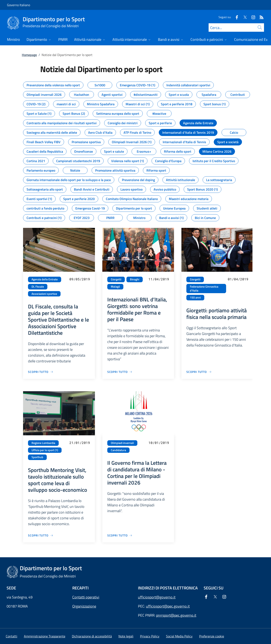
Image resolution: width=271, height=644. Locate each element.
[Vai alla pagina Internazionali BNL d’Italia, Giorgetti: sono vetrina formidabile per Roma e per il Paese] (120, 372)
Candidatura (118, 450)
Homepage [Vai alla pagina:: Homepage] (29, 55)
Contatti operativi (86, 597)
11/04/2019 (159, 279)
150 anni (195, 297)
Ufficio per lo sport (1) (45, 450)
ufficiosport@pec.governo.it (168, 606)
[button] (212, 636)
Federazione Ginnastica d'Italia (204, 289)
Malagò (115, 287)
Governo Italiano (19, 5)
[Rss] (260, 17)
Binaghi (135, 279)
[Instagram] (252, 17)
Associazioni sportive (44, 294)
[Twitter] (243, 17)
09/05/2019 (80, 279)
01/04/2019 (238, 279)
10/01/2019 (159, 443)
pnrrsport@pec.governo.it (176, 615)
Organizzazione (84, 606)
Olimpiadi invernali (122, 443)
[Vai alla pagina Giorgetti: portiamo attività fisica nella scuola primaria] (199, 372)
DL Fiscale (38, 287)
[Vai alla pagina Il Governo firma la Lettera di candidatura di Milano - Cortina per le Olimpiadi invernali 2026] (120, 535)
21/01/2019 (80, 443)
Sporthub (37, 457)
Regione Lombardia (43, 443)
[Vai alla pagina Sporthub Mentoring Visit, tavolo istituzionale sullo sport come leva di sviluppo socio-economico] (41, 535)
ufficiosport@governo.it (157, 597)
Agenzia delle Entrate (45, 279)
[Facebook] (235, 17)
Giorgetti (116, 279)
